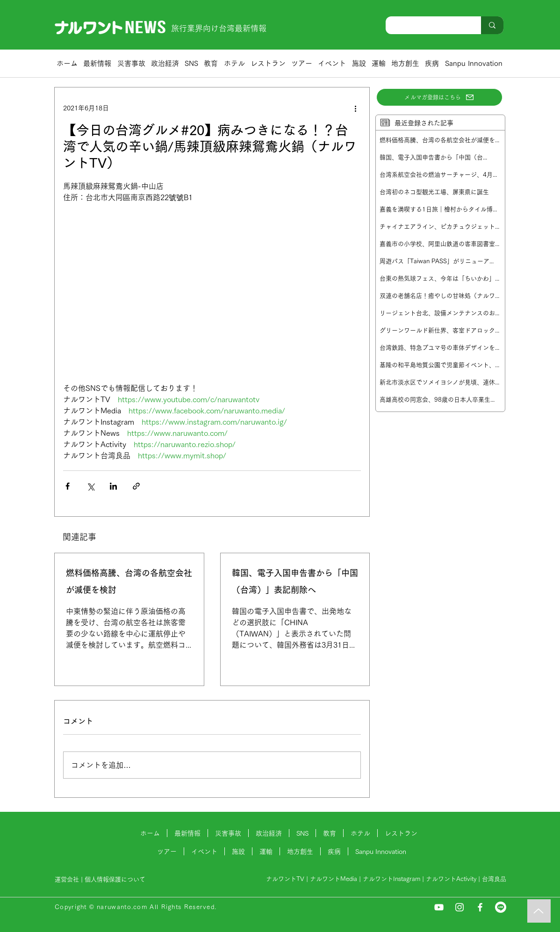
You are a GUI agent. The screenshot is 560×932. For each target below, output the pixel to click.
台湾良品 (494, 879)
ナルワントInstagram (391, 879)
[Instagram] (459, 907)
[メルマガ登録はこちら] (439, 97)
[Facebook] (480, 907)
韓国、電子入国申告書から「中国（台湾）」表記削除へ (295, 581)
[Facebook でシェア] (68, 486)
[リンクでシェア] (136, 486)
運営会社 (67, 879)
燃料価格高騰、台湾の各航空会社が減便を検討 (129, 581)
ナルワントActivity (451, 879)
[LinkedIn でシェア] (113, 486)
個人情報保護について (116, 879)
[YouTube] (439, 907)
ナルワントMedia (334, 879)
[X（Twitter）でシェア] (90, 486)
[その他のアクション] (355, 108)
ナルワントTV (285, 879)
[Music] (539, 911)
